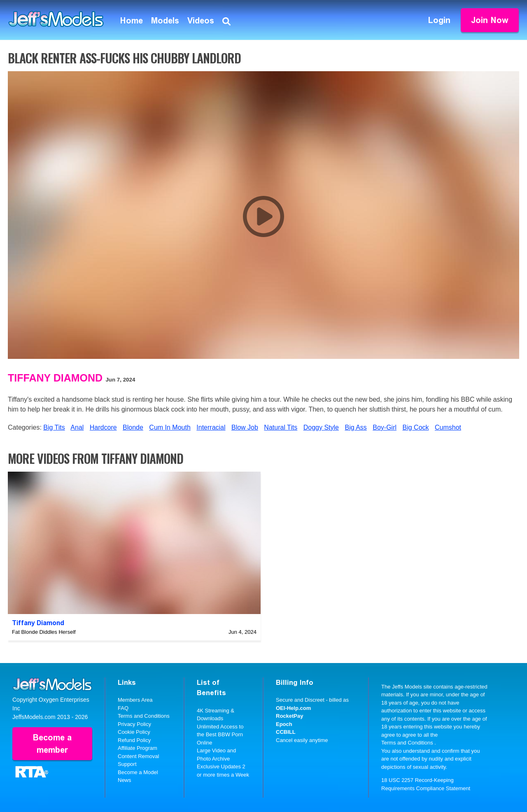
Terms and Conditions (144, 716)
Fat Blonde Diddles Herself (44, 632)
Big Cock (416, 427)
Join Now (490, 20)
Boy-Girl (385, 427)
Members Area (135, 700)
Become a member (52, 744)
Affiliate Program (138, 748)
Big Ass (356, 427)
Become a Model (138, 772)
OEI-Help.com (293, 708)
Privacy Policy (134, 724)
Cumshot (448, 427)
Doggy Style (321, 427)
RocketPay (289, 716)
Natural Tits (281, 427)
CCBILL (286, 732)
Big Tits (54, 427)
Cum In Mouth (170, 427)
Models (165, 21)
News (125, 780)
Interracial (211, 427)
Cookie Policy (134, 732)
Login (439, 20)
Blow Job (245, 427)
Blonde (133, 427)
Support (127, 764)
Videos (201, 21)
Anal (77, 427)
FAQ (123, 708)
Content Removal (138, 756)
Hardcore (103, 427)
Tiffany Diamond (55, 378)
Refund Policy (134, 740)
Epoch (284, 724)
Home (132, 21)
